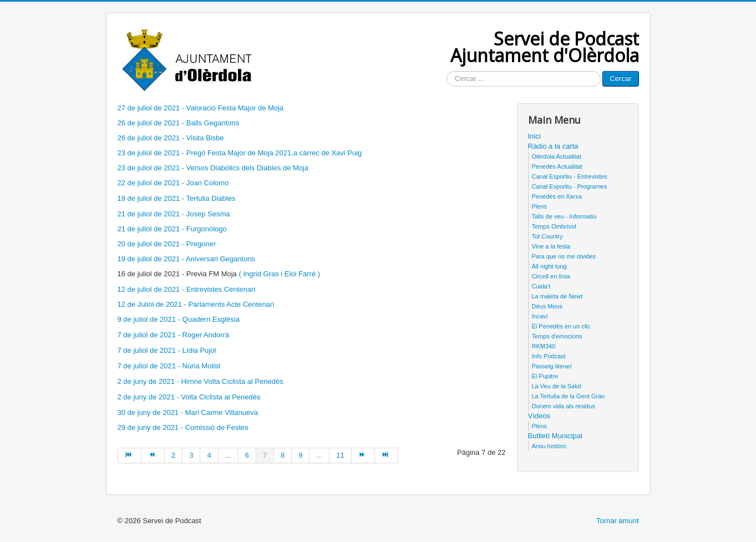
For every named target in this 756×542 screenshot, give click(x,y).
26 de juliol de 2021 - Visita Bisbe (171, 138)
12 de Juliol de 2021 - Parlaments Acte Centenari (196, 304)
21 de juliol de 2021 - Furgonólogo (172, 229)
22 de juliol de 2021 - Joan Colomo (174, 183)
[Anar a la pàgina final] (387, 455)
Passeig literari (552, 366)
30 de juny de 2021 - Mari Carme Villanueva (188, 412)
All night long (549, 266)
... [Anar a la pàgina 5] (228, 455)
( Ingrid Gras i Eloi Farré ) (279, 274)
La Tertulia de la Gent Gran (569, 396)
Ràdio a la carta (553, 146)
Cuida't (541, 286)
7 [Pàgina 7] (265, 455)
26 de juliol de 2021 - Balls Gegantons (179, 123)
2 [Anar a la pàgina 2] (173, 455)
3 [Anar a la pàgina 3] (191, 455)
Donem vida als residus (564, 406)
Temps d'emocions (557, 336)
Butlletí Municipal (555, 436)
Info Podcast (549, 356)
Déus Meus (547, 306)
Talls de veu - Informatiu (564, 216)
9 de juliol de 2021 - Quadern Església (179, 319)
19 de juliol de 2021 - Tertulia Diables (177, 198)
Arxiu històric (549, 446)
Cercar (620, 78)
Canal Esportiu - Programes (570, 186)
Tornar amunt (618, 521)
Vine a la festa (551, 246)
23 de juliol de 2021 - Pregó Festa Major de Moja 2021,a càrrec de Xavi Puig (240, 153)
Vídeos (539, 416)
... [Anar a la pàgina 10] (319, 455)
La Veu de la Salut (557, 386)
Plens (540, 206)
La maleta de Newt (557, 296)
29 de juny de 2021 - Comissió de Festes (183, 427)
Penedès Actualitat (557, 166)
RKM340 (544, 346)
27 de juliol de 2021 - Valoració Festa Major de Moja (201, 108)
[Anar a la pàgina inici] (130, 455)
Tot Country (547, 236)
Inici (534, 136)
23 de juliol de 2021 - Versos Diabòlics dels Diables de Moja (213, 168)
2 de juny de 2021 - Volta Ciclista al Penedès (189, 397)
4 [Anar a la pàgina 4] (209, 455)
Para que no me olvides (564, 256)
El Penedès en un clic (561, 326)
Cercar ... (447, 71)
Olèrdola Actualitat (557, 156)
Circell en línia (551, 276)
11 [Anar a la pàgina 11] (340, 455)
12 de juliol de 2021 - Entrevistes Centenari (187, 289)
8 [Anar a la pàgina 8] (283, 455)
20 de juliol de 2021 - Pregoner (167, 244)
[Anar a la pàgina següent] (363, 455)
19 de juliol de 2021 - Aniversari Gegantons (187, 259)
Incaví (540, 316)
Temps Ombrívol (554, 226)
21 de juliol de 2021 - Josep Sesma (174, 214)
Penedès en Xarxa (557, 196)
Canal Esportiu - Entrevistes (570, 176)
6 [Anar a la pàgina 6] (247, 455)
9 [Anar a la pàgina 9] (300, 455)
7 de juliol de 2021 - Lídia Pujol (167, 350)
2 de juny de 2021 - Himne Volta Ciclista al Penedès (201, 381)
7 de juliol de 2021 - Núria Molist (169, 366)
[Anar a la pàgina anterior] (153, 455)
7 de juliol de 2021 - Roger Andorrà (174, 335)
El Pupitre (545, 376)
